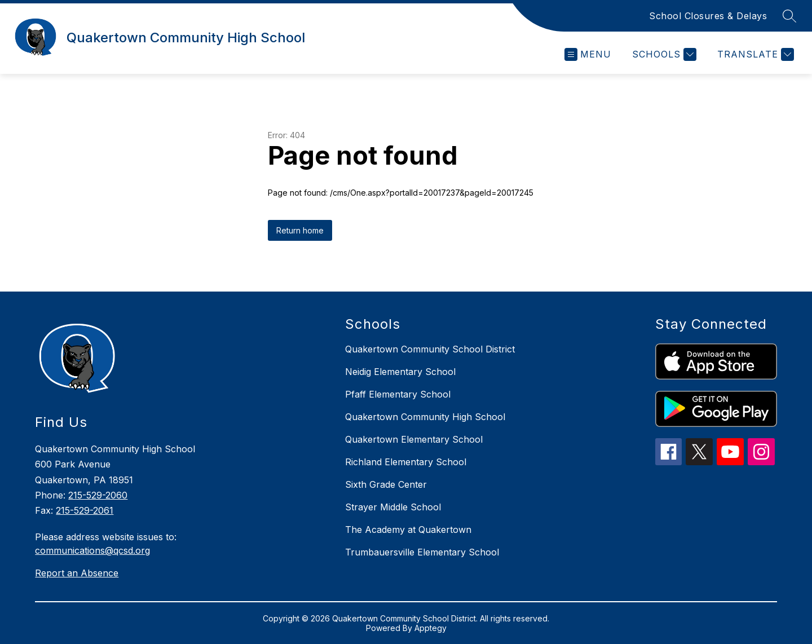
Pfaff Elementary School (398, 394)
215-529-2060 (98, 495)
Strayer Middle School (393, 507)
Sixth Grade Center (386, 484)
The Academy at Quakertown (408, 530)
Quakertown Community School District (430, 349)
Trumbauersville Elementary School (422, 552)
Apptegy (431, 628)
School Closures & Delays (708, 16)
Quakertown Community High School (425, 417)
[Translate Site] (754, 54)
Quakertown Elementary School (414, 439)
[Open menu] (588, 54)
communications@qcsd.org (92, 550)
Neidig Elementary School (400, 372)
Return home (300, 230)
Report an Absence (77, 573)
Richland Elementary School (406, 462)
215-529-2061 (85, 510)
